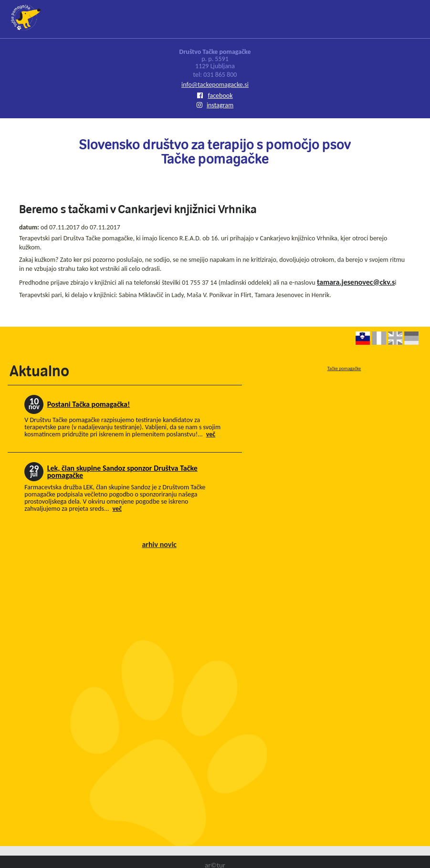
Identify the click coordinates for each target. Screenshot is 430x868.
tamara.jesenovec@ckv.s (356, 282)
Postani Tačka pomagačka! (89, 404)
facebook (215, 96)
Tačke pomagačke (344, 368)
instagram (215, 105)
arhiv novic (159, 544)
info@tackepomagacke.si (215, 85)
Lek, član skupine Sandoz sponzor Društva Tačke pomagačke (122, 472)
